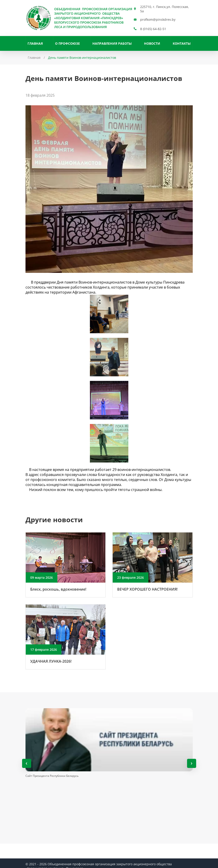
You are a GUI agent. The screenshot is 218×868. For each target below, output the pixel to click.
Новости (152, 43)
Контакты (182, 43)
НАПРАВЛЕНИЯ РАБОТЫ (112, 43)
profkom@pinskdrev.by (158, 19)
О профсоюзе (67, 43)
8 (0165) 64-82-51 (153, 29)
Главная (35, 43)
